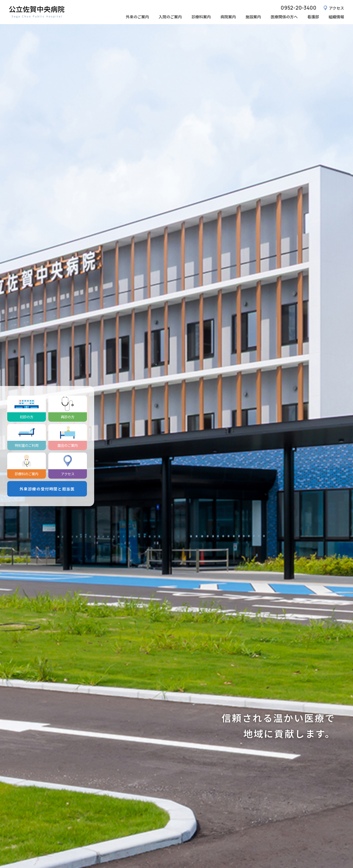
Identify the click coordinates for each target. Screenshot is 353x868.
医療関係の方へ (284, 17)
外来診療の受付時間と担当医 (47, 489)
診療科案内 (201, 17)
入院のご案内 (170, 17)
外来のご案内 (137, 17)
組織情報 (336, 17)
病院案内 (228, 17)
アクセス (336, 8)
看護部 (313, 17)
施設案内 (253, 17)
